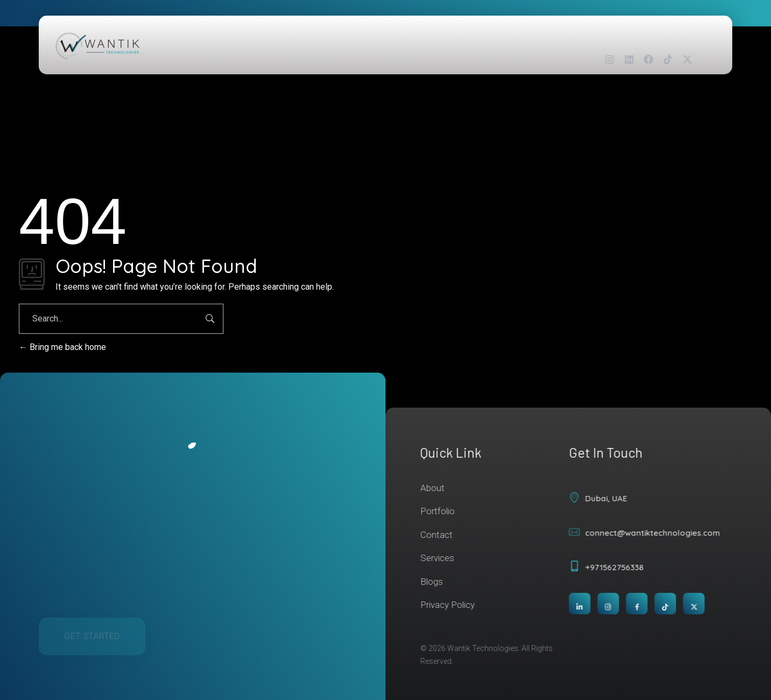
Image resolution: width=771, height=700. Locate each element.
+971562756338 (619, 567)
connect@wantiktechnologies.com (657, 533)
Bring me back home (62, 347)
